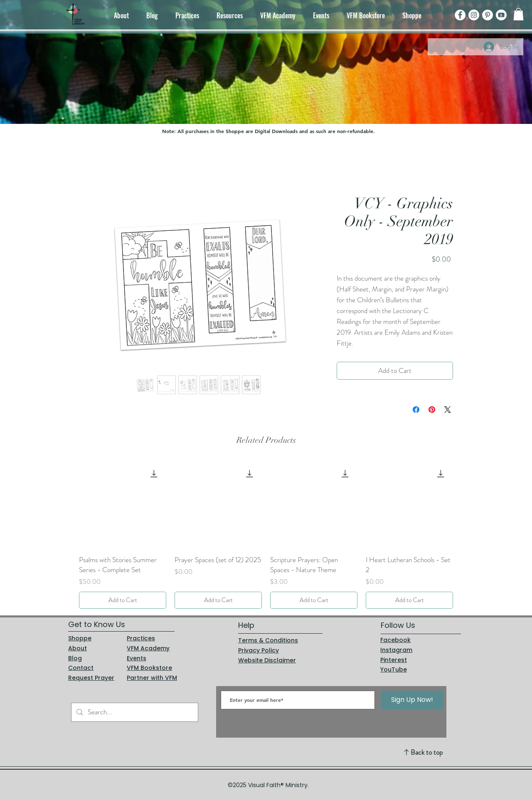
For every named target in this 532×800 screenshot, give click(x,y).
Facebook (395, 640)
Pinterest (394, 660)
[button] (518, 14)
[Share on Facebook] (416, 410)
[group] (266, 535)
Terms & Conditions (268, 640)
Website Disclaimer (267, 660)
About (78, 648)
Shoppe (80, 638)
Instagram (396, 650)
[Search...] (134, 712)
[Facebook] (460, 15)
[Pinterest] (488, 15)
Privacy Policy (259, 650)
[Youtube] (501, 15)
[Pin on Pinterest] (432, 410)
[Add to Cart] (123, 600)
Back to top (427, 752)
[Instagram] (474, 15)
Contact (81, 668)
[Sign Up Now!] (412, 700)
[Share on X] (448, 410)
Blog (75, 658)
